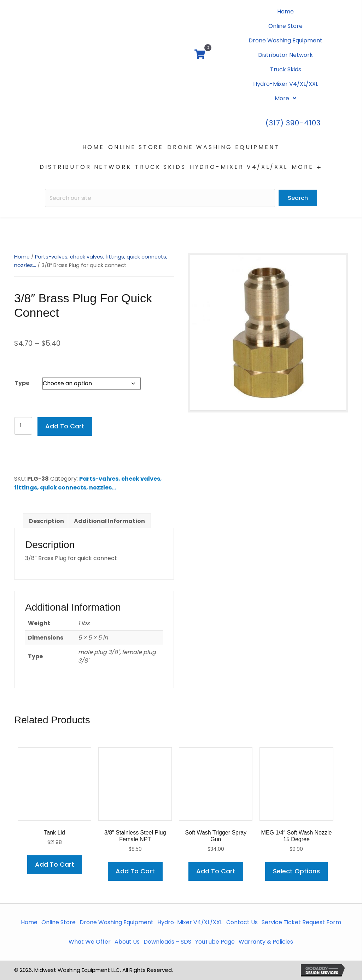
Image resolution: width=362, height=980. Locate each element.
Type (22, 383)
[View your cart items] (200, 55)
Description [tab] (46, 521)
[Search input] (160, 198)
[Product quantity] (23, 426)
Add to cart (65, 426)
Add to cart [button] (55, 864)
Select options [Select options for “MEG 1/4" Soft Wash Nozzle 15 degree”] (296, 871)
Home (22, 257)
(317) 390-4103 (293, 123)
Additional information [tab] (109, 521)
